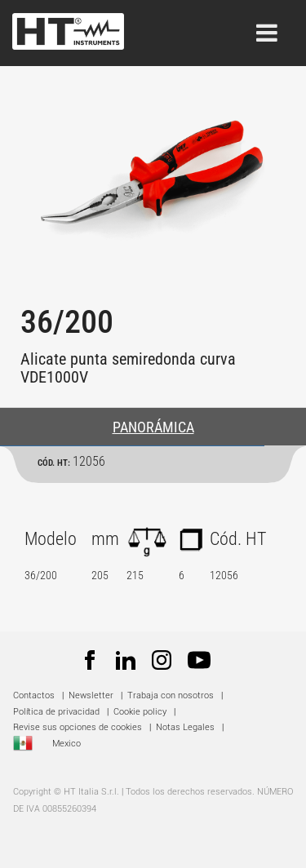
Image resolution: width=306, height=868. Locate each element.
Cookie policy (140, 712)
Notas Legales (185, 727)
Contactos (34, 695)
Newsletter (91, 695)
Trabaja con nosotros (172, 695)
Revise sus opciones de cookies (78, 727)
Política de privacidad (56, 712)
